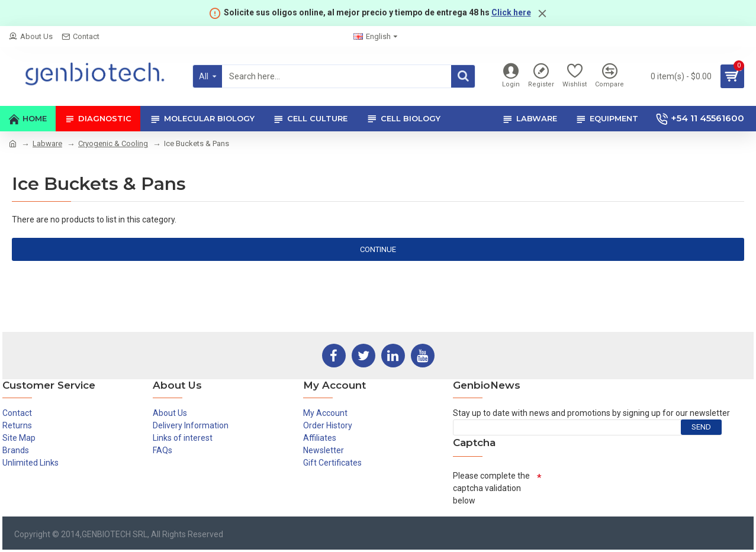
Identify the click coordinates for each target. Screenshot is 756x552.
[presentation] (632, 489)
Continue (378, 249)
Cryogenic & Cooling (113, 143)
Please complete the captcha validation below (491, 488)
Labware (47, 143)
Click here (511, 12)
